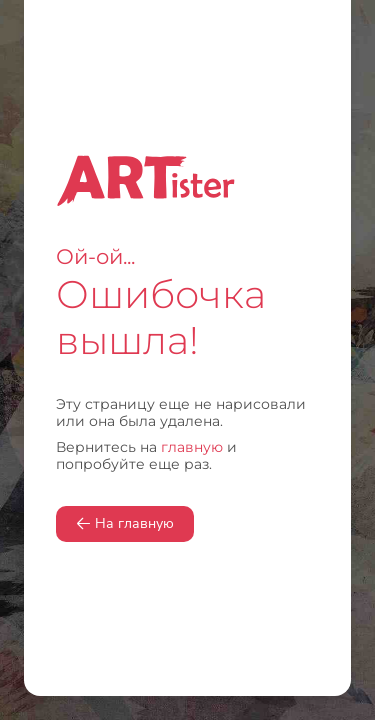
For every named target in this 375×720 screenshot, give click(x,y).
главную (192, 447)
